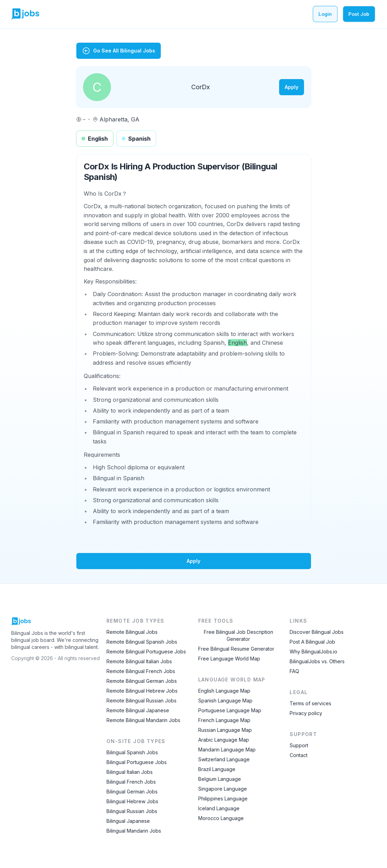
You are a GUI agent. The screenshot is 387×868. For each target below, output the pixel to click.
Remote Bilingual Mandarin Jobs (143, 720)
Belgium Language (220, 779)
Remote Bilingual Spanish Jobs (142, 642)
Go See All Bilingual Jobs (119, 51)
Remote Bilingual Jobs (132, 632)
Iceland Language (219, 808)
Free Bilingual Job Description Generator (239, 635)
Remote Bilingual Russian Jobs (141, 701)
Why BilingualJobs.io (313, 652)
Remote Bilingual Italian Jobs (139, 661)
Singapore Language (223, 789)
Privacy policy (306, 713)
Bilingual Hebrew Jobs (132, 801)
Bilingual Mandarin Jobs (134, 831)
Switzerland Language (224, 759)
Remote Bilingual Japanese (138, 710)
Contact (299, 755)
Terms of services (310, 703)
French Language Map (224, 720)
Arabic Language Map (224, 740)
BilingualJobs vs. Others (317, 661)
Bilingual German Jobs (132, 792)
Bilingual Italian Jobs (130, 772)
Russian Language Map (225, 730)
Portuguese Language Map (230, 710)
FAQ (294, 671)
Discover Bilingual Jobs (317, 632)
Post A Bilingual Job (312, 642)
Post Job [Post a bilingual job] (359, 14)
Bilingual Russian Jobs (132, 811)
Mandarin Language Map (227, 750)
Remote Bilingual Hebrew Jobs (142, 691)
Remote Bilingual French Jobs (141, 671)
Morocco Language (221, 818)
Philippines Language (223, 799)
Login (325, 14)
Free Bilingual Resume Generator (236, 649)
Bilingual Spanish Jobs (132, 752)
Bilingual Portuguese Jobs (137, 762)
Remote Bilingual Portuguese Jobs (146, 652)
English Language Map (224, 691)
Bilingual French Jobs (131, 782)
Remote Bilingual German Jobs (142, 681)
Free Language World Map (229, 659)
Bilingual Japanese (128, 821)
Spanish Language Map (225, 701)
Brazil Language (217, 769)
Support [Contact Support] (299, 745)
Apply (292, 87)
